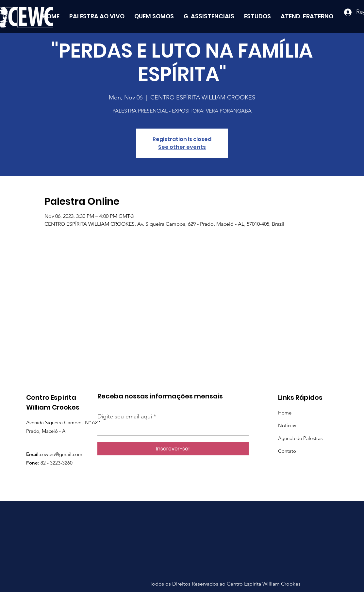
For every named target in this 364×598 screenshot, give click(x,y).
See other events (182, 147)
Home (285, 413)
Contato (287, 451)
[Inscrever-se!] (173, 449)
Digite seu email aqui (125, 416)
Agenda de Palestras (300, 438)
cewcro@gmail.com (61, 454)
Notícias (287, 425)
